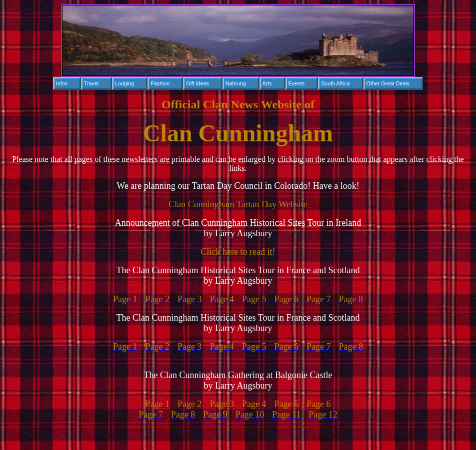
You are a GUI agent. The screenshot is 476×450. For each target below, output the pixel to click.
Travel (91, 83)
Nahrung (236, 83)
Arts (267, 83)
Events (297, 83)
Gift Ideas (197, 83)
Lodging (124, 83)
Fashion (160, 83)
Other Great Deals (388, 83)
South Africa (335, 83)
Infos (62, 83)
